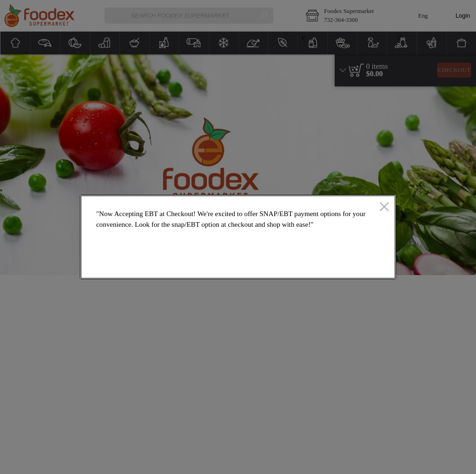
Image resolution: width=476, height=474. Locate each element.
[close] (384, 207)
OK (356, 265)
